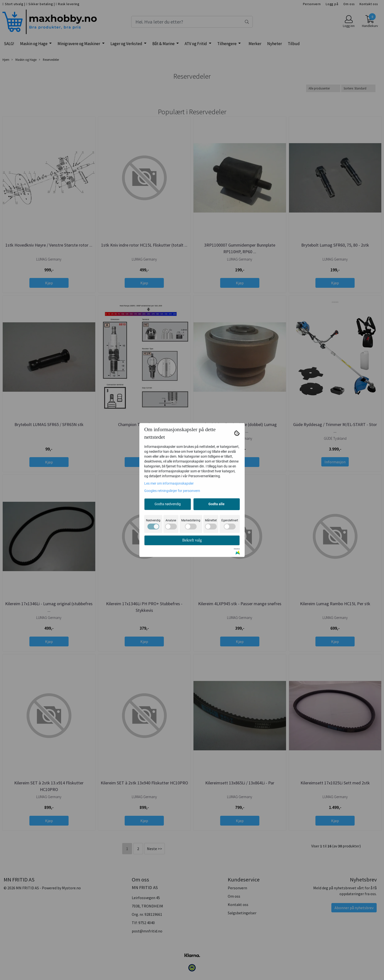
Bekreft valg (192, 540)
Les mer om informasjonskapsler (169, 483)
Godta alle (216, 504)
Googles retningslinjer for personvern (172, 491)
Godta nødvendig (168, 504)
